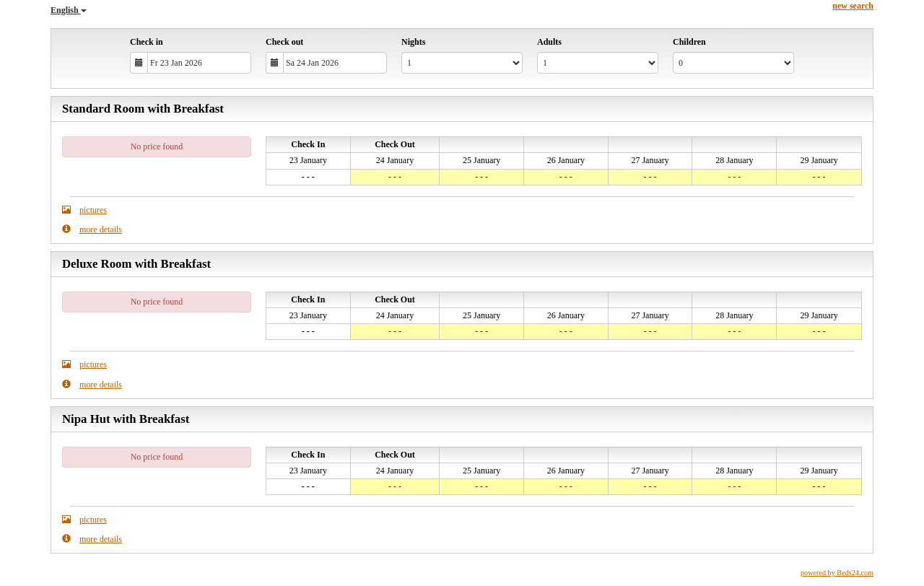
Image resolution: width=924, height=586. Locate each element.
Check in (147, 42)
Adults (549, 42)
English (69, 10)
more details (92, 229)
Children (689, 42)
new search (853, 6)
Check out (284, 42)
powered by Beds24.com (837, 573)
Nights (413, 42)
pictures (84, 210)
